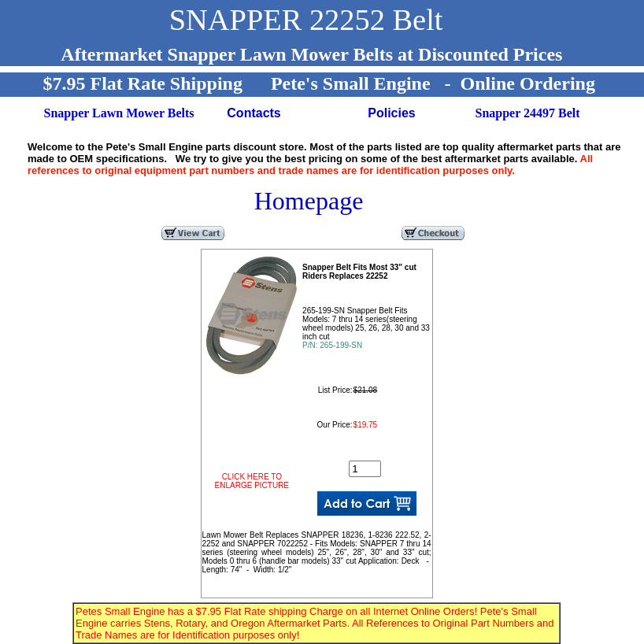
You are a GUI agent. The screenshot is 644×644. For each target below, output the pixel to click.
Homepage (309, 201)
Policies (391, 113)
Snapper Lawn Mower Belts (119, 113)
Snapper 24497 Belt (528, 113)
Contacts (254, 113)
